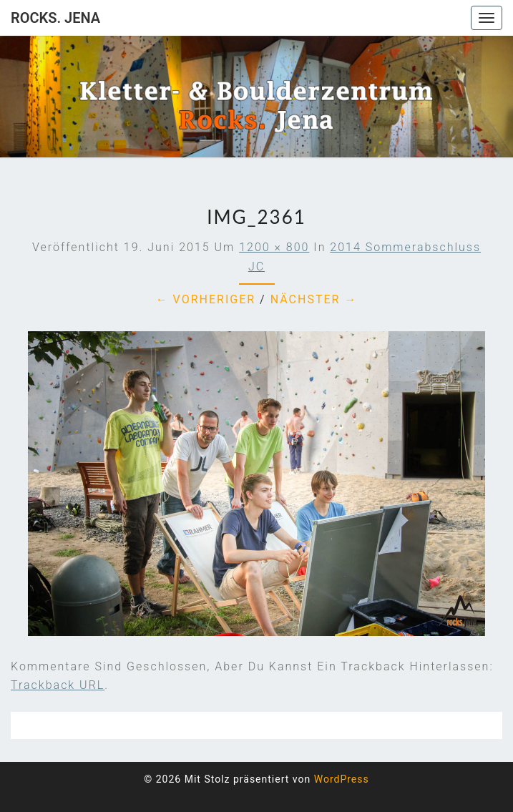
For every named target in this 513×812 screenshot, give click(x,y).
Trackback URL (58, 685)
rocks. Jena (55, 18)
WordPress (342, 779)
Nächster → (314, 299)
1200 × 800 (274, 247)
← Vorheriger (206, 299)
